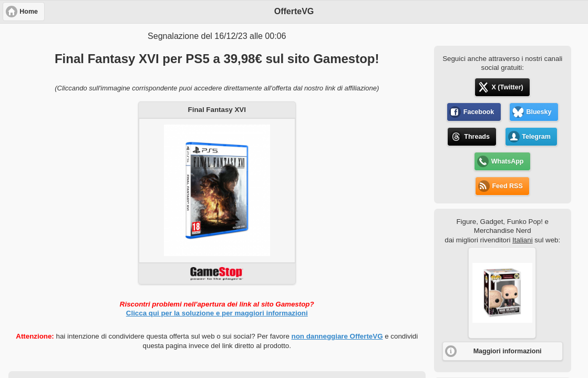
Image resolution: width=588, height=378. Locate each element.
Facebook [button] (479, 112)
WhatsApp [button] (508, 161)
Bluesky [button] (539, 112)
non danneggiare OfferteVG (337, 336)
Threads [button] (477, 137)
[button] (502, 293)
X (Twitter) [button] (508, 87)
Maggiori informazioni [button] (508, 351)
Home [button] (29, 12)
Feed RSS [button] (507, 186)
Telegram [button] (536, 137)
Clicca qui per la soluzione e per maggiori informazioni (217, 313)
